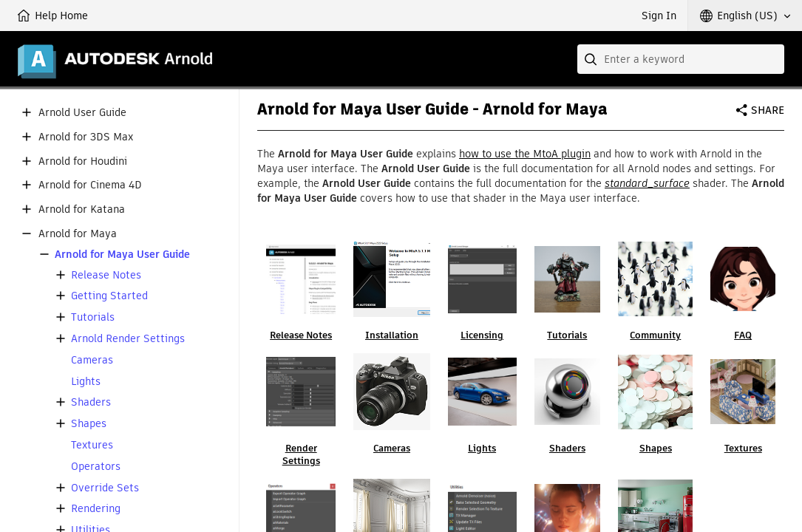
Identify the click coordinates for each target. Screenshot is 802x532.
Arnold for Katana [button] (82, 209)
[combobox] (681, 59)
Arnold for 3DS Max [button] (86, 137)
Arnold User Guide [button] (82, 113)
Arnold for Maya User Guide (122, 255)
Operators (96, 467)
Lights (86, 382)
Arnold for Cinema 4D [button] (90, 185)
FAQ (743, 335)
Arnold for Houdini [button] (83, 161)
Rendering (96, 509)
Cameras (92, 360)
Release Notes (106, 275)
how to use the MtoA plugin (525, 154)
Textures (92, 445)
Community (655, 335)
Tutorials (93, 317)
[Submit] (592, 59)
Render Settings (301, 454)
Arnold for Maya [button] (78, 234)
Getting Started (109, 296)
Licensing (482, 335)
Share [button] (768, 110)
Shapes (89, 424)
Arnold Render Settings (128, 339)
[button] (745, 16)
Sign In (659, 16)
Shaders (91, 402)
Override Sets (105, 488)
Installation (392, 335)
